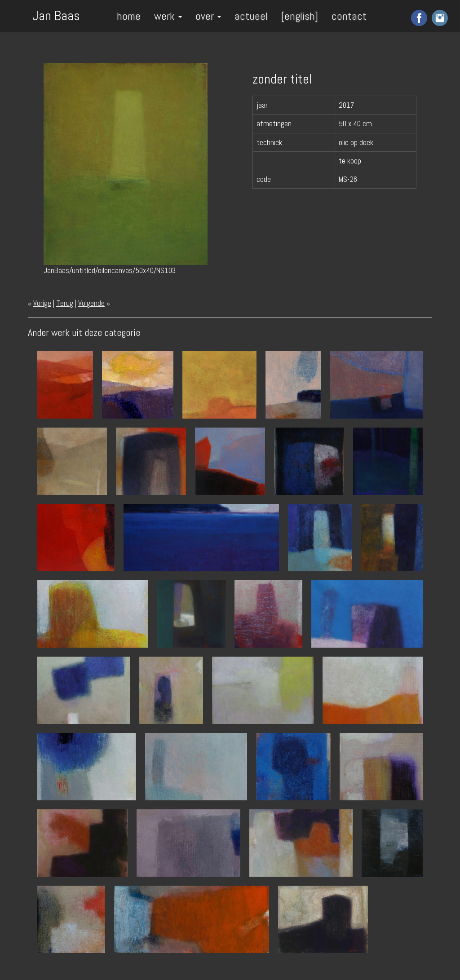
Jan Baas (56, 15)
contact (349, 16)
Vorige (42, 303)
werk (168, 16)
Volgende (91, 303)
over (208, 16)
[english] (300, 16)
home (129, 16)
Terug (65, 303)
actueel (251, 16)
